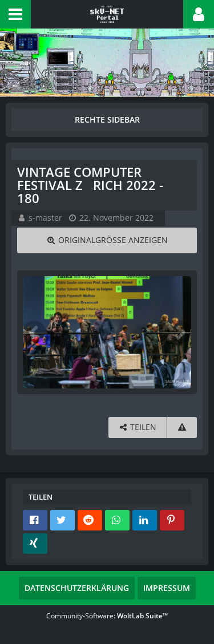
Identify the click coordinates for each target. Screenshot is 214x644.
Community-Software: (107, 616)
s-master (45, 218)
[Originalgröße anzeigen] (107, 240)
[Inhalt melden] (182, 428)
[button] (15, 14)
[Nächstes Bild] (180, 332)
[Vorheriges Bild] (34, 332)
